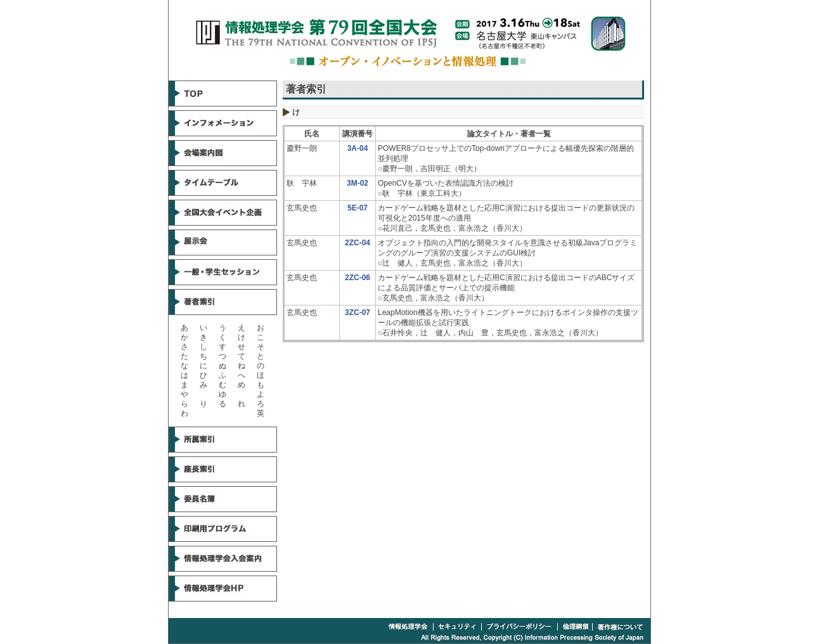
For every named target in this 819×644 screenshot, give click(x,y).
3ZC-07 (358, 312)
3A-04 (358, 148)
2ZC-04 (358, 243)
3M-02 (358, 183)
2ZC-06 (358, 278)
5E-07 (358, 208)
